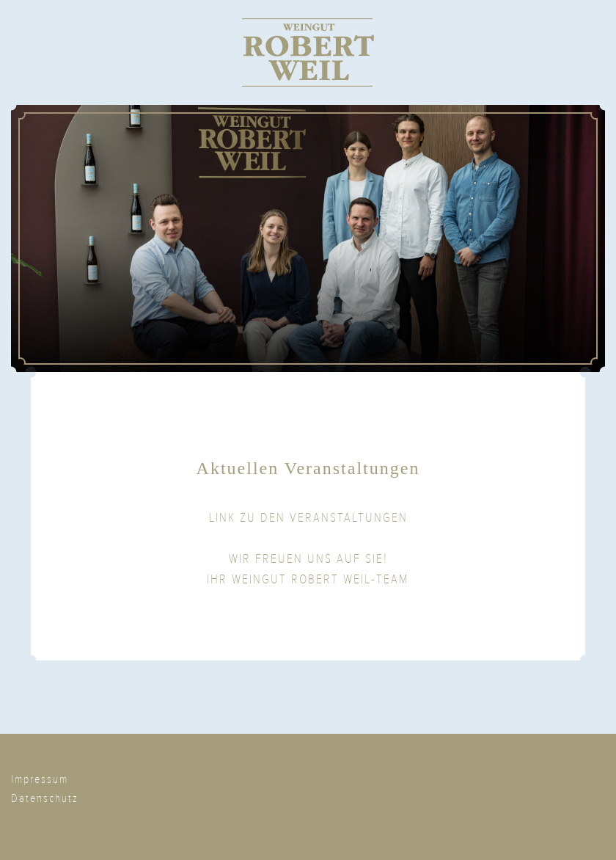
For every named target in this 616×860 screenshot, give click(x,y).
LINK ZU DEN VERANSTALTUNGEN (308, 518)
